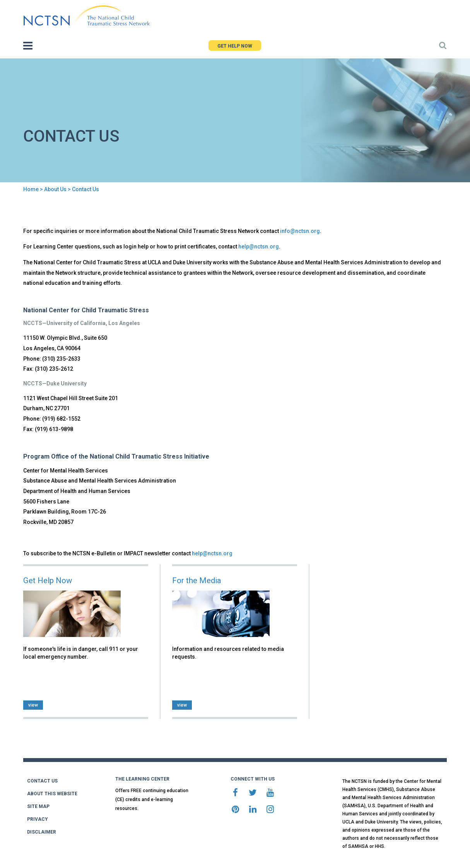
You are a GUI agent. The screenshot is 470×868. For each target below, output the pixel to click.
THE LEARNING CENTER (142, 779)
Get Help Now (48, 580)
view (33, 705)
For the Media (197, 580)
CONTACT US (42, 781)
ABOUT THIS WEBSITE (52, 794)
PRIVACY (38, 819)
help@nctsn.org (259, 247)
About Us (55, 189)
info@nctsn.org (300, 231)
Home (31, 189)
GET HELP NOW (235, 46)
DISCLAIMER (42, 832)
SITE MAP (38, 806)
